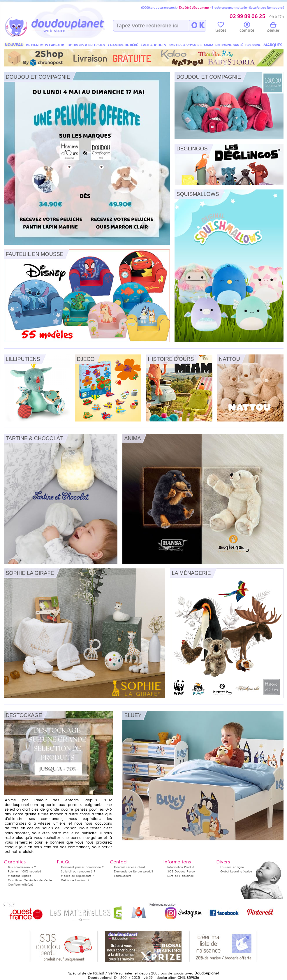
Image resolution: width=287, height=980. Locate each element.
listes (221, 28)
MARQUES (273, 45)
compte (247, 28)
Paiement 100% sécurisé (24, 871)
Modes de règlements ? (78, 876)
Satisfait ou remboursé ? (78, 871)
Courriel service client (129, 867)
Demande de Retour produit (133, 871)
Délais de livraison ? (75, 880)
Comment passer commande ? (82, 867)
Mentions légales (20, 876)
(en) (30, 885)
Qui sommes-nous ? (22, 867)
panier (273, 28)
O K (198, 26)
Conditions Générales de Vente (30, 880)
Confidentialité (18, 885)
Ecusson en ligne (232, 867)
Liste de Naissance (181, 876)
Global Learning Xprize (236, 871)
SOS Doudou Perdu (181, 871)
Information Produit (181, 867)
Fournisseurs (123, 876)
